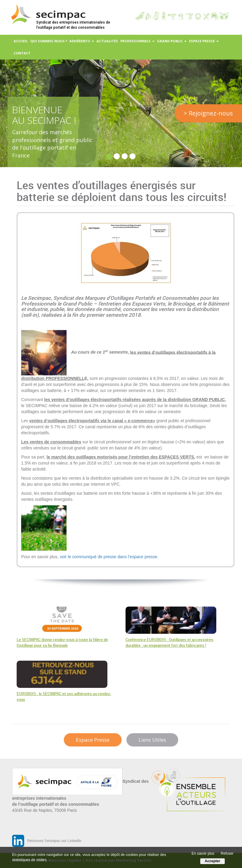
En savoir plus (203, 853)
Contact (22, 53)
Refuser (227, 853)
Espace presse (204, 41)
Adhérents (82, 41)
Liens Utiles (152, 740)
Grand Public (172, 41)
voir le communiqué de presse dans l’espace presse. (109, 557)
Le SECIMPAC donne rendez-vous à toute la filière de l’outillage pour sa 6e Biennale (62, 643)
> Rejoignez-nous (208, 113)
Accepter (213, 861)
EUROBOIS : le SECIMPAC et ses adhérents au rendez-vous (64, 697)
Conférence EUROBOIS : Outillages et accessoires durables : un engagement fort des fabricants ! (169, 643)
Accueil (21, 41)
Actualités (107, 41)
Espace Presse (93, 740)
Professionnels (137, 41)
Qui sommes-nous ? (49, 41)
